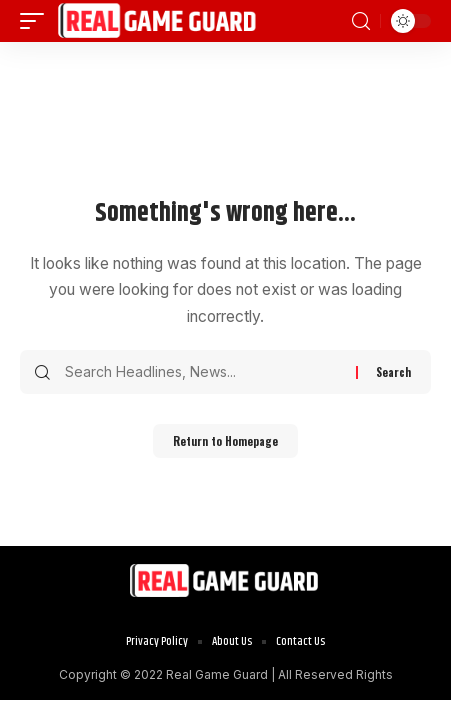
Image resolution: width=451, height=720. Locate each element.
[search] (361, 21)
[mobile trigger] (37, 21)
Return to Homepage (225, 441)
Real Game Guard (217, 674)
